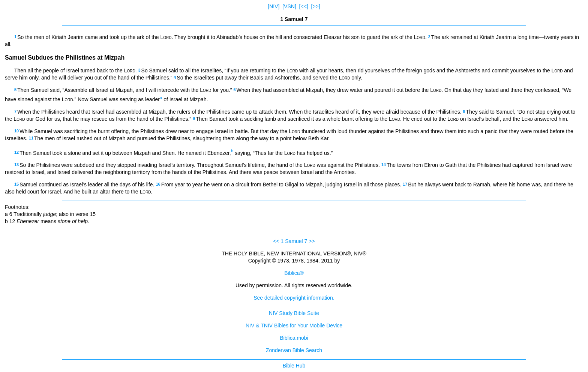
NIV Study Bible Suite (294, 313)
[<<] (304, 6)
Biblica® (294, 273)
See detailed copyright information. (294, 298)
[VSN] (289, 6)
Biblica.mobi (294, 338)
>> (312, 241)
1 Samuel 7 (294, 241)
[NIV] (274, 6)
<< (276, 241)
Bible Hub (294, 366)
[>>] (316, 6)
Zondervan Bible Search (294, 350)
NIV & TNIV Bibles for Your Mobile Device (294, 325)
